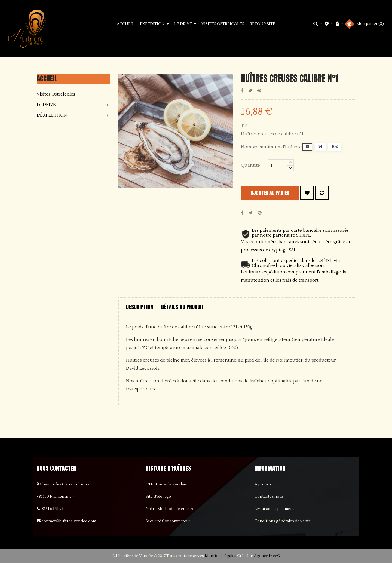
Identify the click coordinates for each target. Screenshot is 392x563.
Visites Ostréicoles (56, 94)
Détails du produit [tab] (183, 307)
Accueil (47, 79)
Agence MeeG (267, 556)
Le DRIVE (46, 105)
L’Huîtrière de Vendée (166, 484)
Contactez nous (269, 497)
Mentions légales (220, 556)
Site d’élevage (158, 497)
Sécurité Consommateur (168, 521)
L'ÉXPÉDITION (52, 115)
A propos (263, 484)
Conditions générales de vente (283, 521)
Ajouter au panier (275, 193)
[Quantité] (278, 165)
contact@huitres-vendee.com (69, 521)
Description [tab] (140, 307)
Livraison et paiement (274, 509)
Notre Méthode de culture (170, 509)
